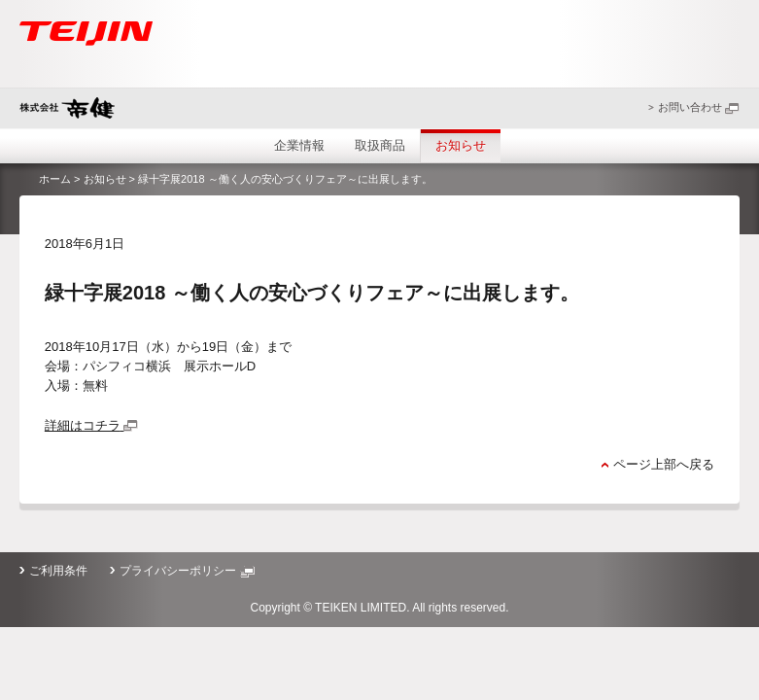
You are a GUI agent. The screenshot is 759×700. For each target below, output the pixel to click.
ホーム (55, 179)
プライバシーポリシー (187, 571)
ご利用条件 (58, 571)
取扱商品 (380, 145)
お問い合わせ (699, 107)
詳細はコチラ (92, 425)
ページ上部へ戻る (664, 464)
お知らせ (461, 145)
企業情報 (299, 145)
